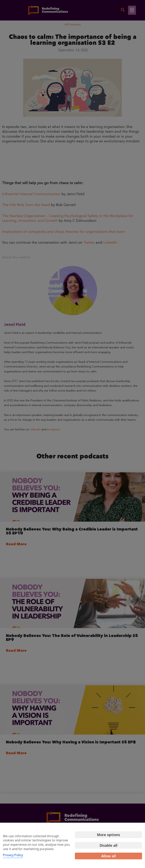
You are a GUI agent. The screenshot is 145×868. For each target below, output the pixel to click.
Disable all (108, 845)
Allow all (109, 856)
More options (108, 835)
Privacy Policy (13, 855)
